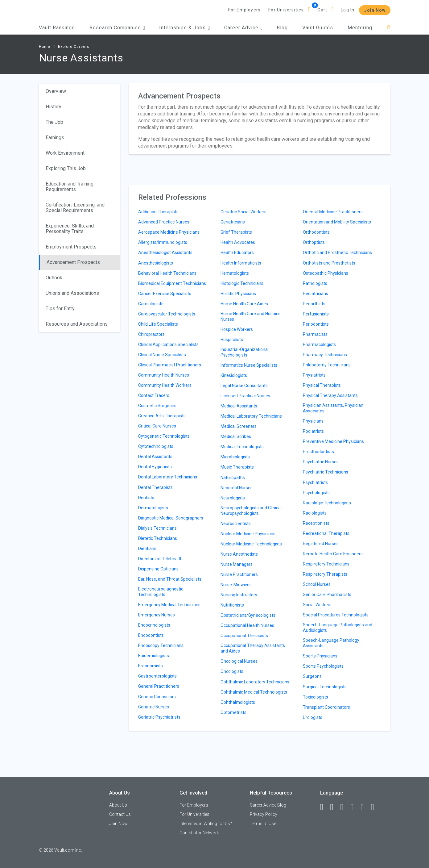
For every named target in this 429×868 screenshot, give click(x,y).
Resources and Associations (77, 324)
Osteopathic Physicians (326, 273)
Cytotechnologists (156, 446)
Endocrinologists (154, 625)
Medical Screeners (239, 426)
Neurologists (233, 498)
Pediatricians (316, 294)
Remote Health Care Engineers (333, 554)
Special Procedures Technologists (336, 615)
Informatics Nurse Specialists (249, 365)
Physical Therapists (322, 385)
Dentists (146, 498)
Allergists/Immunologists (163, 242)
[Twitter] (345, 807)
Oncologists (232, 671)
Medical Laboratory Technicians (251, 416)
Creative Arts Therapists (162, 416)
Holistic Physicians (238, 294)
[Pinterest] (365, 807)
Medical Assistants (239, 406)
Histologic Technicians (242, 283)
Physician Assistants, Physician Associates (333, 408)
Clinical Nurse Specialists (162, 355)
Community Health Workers (165, 385)
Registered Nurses (321, 544)
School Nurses (317, 584)
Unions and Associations (72, 293)
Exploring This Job (66, 168)
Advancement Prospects (73, 262)
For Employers (245, 10)
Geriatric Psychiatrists (159, 717)
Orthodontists (316, 232)
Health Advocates (238, 242)
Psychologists (316, 493)
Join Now (375, 10)
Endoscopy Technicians (161, 645)
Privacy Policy (264, 814)
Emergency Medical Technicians (169, 605)
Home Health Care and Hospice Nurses (251, 316)
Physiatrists (314, 375)
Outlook (54, 278)
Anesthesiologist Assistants (165, 252)
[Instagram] (355, 807)
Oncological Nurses (239, 661)
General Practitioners (159, 686)
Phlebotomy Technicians (327, 365)
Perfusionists (316, 314)
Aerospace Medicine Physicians (169, 232)
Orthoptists (314, 242)
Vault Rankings (57, 28)
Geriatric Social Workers (243, 212)
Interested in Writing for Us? (206, 824)
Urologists (313, 717)
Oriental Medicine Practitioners (333, 212)
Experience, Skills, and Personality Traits (70, 229)
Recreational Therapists (326, 533)
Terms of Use (263, 824)
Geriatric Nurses (154, 707)
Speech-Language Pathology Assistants (331, 643)
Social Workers (317, 605)
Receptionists (316, 523)
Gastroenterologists (157, 676)
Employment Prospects (71, 247)
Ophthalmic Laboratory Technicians (255, 682)
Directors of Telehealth (160, 559)
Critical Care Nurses (157, 426)
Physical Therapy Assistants (330, 395)
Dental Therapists (155, 487)
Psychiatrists (315, 482)
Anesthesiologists (156, 263)
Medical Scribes (236, 436)
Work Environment (65, 153)
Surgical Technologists (325, 687)
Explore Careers (74, 47)
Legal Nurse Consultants (244, 386)
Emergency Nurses (157, 615)
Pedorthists (314, 304)
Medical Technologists (242, 447)
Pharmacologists (319, 344)
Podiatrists (313, 431)
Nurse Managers (237, 564)
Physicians (313, 421)
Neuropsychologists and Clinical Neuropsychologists (251, 511)
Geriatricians (233, 222)
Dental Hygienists (155, 467)
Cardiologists (151, 304)
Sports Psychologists (323, 666)
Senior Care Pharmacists (327, 595)
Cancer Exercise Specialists (165, 294)
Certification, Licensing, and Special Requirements (75, 208)
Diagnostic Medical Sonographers (171, 518)
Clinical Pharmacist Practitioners (170, 365)
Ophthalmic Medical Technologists (254, 692)
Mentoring (360, 28)
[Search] (388, 28)
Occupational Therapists (244, 636)
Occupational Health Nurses (247, 625)
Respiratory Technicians (326, 564)
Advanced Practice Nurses (164, 222)
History (54, 107)
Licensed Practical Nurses (245, 396)
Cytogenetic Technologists (164, 436)
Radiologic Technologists (327, 503)
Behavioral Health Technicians (167, 273)
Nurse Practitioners (239, 574)
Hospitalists (232, 340)
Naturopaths (233, 478)
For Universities (286, 10)
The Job (54, 122)
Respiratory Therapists (325, 574)
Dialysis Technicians (157, 528)
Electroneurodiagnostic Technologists (161, 592)
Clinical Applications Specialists (168, 344)
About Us (118, 805)
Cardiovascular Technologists (167, 314)
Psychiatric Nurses (321, 462)
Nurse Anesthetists (239, 554)
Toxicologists (316, 697)
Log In (348, 10)
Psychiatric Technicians (326, 472)
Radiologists (315, 513)
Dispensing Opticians (158, 569)
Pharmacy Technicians (325, 355)
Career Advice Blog (268, 805)
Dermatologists (153, 508)
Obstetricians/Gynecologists (248, 615)
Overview (56, 91)
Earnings (55, 138)
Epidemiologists (154, 656)
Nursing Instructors (239, 595)
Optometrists (233, 712)
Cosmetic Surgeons (157, 406)
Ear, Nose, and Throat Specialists (170, 579)
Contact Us (120, 814)
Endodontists (151, 635)
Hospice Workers (237, 329)
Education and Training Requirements (70, 187)
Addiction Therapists (158, 212)
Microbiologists (235, 457)
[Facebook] (324, 807)
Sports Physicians (320, 656)
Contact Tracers (154, 395)
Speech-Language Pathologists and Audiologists (338, 628)
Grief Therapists (236, 232)
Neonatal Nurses (237, 488)
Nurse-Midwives (236, 585)
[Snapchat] (375, 807)
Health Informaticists (241, 263)
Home (45, 47)
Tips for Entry (60, 309)
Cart (322, 10)
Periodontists (316, 324)
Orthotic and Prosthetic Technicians (337, 252)
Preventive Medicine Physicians (333, 441)
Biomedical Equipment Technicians (172, 283)
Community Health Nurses (164, 375)
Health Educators (237, 252)
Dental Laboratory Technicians (168, 477)
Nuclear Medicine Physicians (248, 534)
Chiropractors (151, 334)
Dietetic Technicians (158, 538)
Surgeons (312, 676)
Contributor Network (199, 833)
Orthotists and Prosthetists (329, 263)
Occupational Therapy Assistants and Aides (253, 648)
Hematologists (235, 273)
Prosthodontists (318, 452)
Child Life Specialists (158, 324)
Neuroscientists (236, 524)
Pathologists (315, 283)
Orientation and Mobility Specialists (337, 222)
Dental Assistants (155, 457)
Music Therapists (237, 467)
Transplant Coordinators (326, 707)
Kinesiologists (234, 375)
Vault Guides (318, 28)
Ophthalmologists (238, 702)
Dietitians (147, 549)
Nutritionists (232, 605)
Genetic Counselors (157, 697)
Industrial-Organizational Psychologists (245, 352)
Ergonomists (151, 666)
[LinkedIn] (335, 807)
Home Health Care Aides (244, 304)
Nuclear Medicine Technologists (251, 544)
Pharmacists (315, 334)
